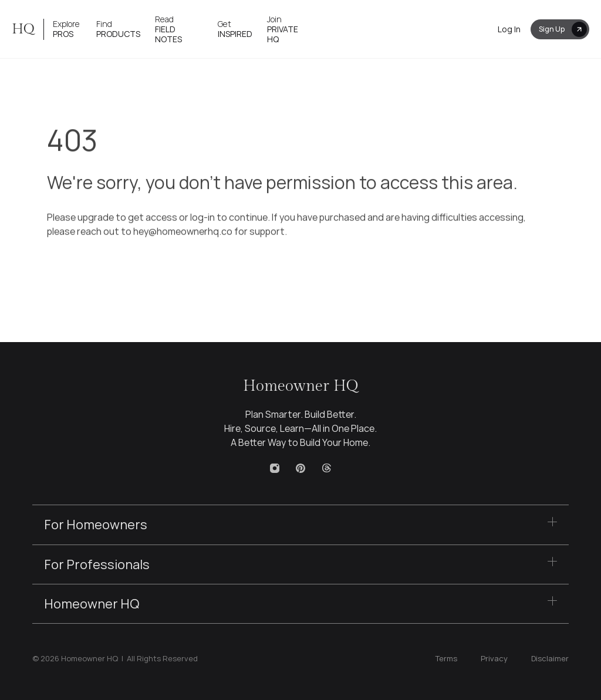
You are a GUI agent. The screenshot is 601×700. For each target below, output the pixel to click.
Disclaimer (550, 658)
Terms (446, 658)
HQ (23, 29)
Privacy (494, 658)
